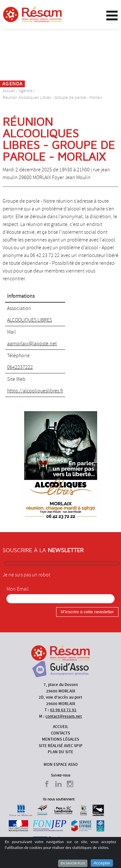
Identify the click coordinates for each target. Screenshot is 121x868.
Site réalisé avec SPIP (61, 746)
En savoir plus (73, 863)
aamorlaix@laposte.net (32, 344)
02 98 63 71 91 (63, 710)
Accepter (102, 863)
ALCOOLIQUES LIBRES (30, 320)
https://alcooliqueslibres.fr (35, 391)
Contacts (60, 733)
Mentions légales (60, 739)
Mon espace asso (61, 764)
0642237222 (20, 367)
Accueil (9, 91)
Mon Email (18, 589)
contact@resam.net (64, 716)
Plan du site (60, 752)
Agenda (26, 91)
